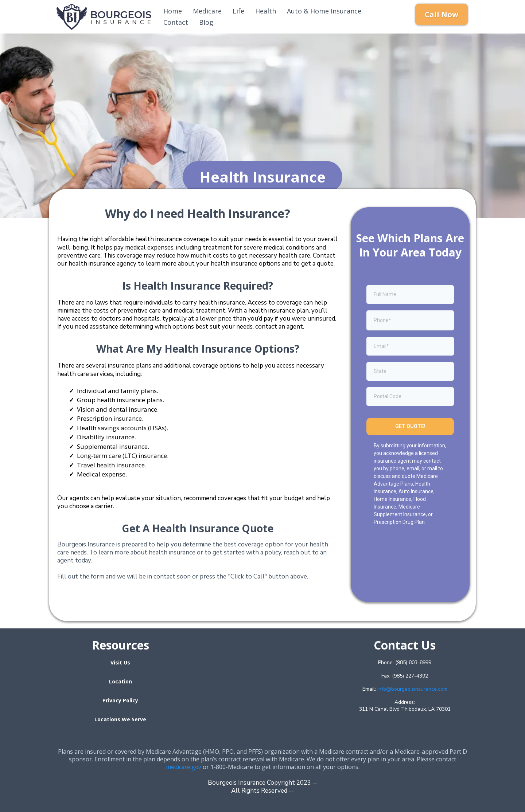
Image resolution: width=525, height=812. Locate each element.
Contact (176, 22)
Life (238, 11)
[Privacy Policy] (120, 700)
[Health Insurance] (262, 177)
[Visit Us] (120, 662)
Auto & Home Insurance (324, 11)
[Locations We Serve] (120, 719)
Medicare (207, 11)
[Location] (120, 681)
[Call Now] (442, 14)
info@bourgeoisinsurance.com (412, 689)
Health (266, 11)
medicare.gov (184, 767)
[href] (262, 684)
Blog (206, 22)
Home (173, 11)
